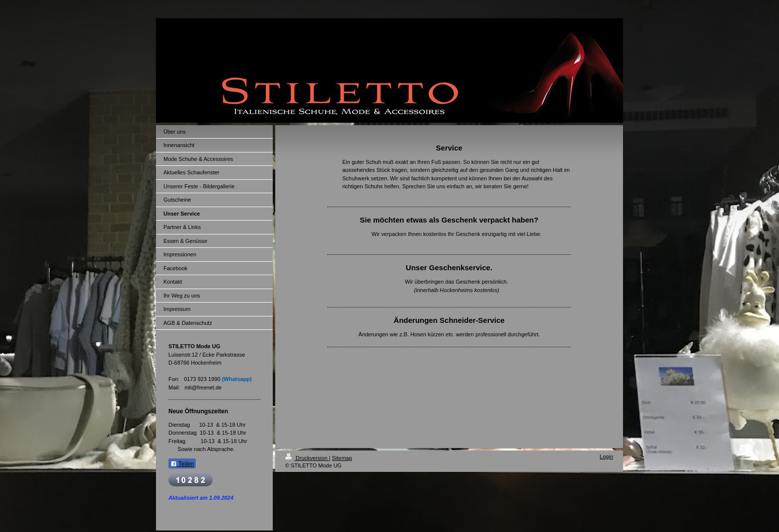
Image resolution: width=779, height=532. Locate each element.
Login (606, 456)
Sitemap (342, 458)
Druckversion (307, 458)
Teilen (182, 464)
